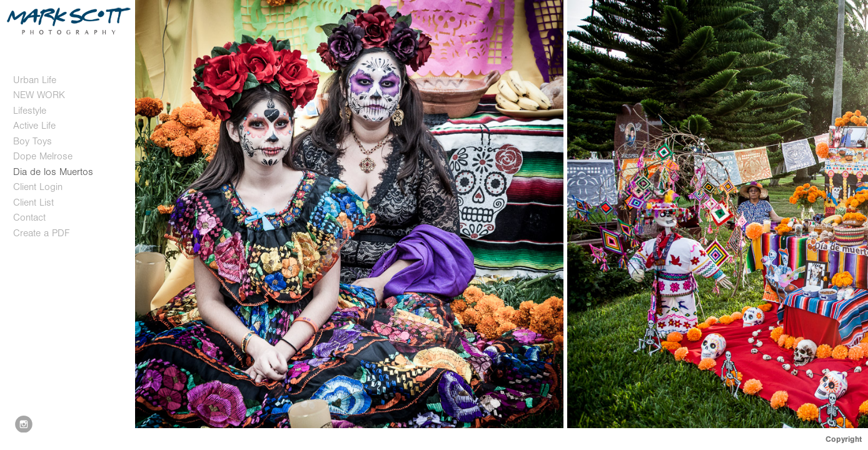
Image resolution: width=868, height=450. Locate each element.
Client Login (38, 187)
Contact (29, 217)
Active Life (34, 126)
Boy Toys (33, 141)
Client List (33, 202)
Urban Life (35, 80)
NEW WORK (39, 95)
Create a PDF (41, 233)
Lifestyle (30, 111)
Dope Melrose (43, 156)
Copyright (844, 439)
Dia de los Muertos (53, 172)
